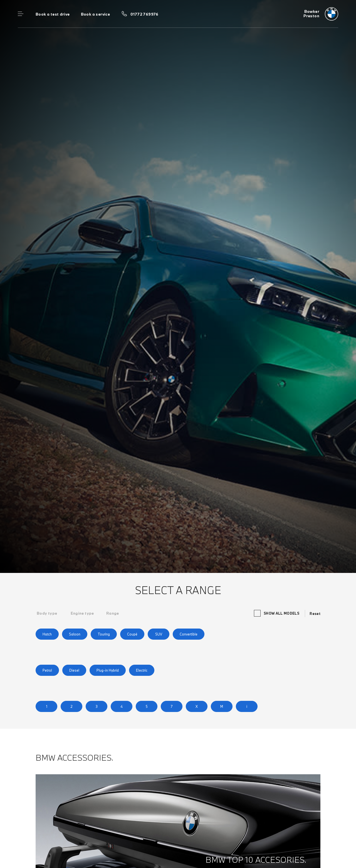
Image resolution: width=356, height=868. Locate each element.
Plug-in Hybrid (108, 670)
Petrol (47, 670)
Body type (47, 613)
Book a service (95, 14)
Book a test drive (53, 14)
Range (113, 613)
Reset (315, 614)
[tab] (47, 613)
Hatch (47, 634)
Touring (104, 634)
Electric (142, 670)
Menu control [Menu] (21, 14)
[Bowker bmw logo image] (321, 14)
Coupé (132, 634)
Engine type (82, 613)
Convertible (189, 634)
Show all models (277, 613)
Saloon (75, 634)
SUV (159, 634)
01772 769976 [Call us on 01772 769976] (144, 14)
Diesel (74, 670)
